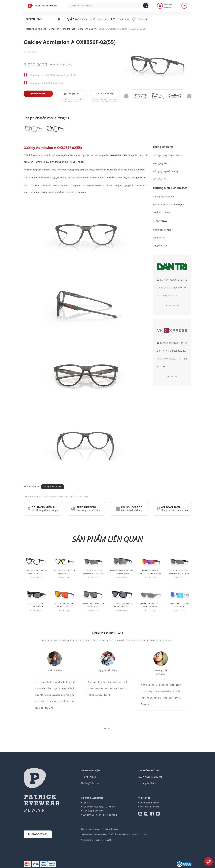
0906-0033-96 (38, 834)
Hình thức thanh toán (93, 811)
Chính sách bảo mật (149, 803)
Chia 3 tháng (105, 94)
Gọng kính (120, 19)
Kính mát (99, 19)
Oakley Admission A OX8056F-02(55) (53, 148)
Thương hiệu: (28, 52)
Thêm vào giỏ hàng (61, 65)
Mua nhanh (38, 94)
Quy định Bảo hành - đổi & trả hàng (100, 815)
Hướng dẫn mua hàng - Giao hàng (99, 807)
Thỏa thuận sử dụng (150, 807)
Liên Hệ (86, 803)
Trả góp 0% (72, 94)
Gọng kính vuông (53, 487)
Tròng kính (140, 19)
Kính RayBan (77, 19)
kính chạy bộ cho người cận (131, 178)
